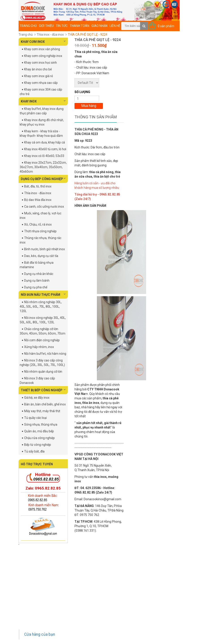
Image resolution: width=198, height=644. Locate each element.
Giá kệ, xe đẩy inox (37, 398)
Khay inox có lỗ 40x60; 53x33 (44, 156)
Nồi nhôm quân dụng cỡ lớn (43, 372)
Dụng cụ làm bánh (37, 281)
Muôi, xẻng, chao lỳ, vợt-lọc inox (40, 215)
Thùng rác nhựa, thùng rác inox (40, 240)
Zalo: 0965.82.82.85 (43, 488)
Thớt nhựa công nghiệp (40, 231)
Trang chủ (28, 26)
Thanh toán (80, 26)
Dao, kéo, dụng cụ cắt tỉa (41, 256)
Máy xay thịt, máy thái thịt (42, 411)
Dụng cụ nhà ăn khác (39, 274)
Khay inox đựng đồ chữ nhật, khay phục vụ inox (42, 122)
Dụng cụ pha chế (36, 287)
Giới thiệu (46, 26)
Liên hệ (115, 26)
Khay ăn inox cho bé (38, 69)
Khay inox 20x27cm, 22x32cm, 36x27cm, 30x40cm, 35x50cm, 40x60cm (43, 167)
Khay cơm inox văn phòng (42, 49)
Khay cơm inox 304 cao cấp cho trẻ (41, 92)
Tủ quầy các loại (35, 418)
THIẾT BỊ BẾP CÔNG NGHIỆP (43, 390)
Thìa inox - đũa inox (50, 35)
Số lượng (82, 92)
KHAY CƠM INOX (43, 41)
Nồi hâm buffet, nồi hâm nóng (45, 354)
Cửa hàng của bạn (40, 634)
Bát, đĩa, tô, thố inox (38, 186)
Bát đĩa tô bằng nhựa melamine (37, 265)
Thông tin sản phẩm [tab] (96, 117)
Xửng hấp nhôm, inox (39, 347)
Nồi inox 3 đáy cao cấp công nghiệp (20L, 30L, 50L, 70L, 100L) (42, 363)
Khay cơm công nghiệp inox (43, 56)
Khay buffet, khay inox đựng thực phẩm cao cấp (42, 111)
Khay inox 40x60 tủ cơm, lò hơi (45, 149)
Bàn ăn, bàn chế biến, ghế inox (45, 404)
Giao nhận (99, 26)
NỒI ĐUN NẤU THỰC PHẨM (43, 294)
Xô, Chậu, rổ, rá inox (38, 224)
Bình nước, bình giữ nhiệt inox (45, 249)
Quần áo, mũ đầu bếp (39, 431)
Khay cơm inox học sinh (40, 63)
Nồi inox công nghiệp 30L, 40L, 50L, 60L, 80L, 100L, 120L (43, 320)
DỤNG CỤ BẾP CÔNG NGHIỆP (43, 179)
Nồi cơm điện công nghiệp (42, 340)
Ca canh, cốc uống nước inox (44, 207)
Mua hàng (89, 106)
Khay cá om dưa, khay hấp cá (45, 142)
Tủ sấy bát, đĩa (34, 451)
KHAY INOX (43, 101)
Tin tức (62, 26)
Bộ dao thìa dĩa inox (38, 200)
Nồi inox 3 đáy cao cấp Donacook (37, 381)
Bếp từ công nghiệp (38, 445)
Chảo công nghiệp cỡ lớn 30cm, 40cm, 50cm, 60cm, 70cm (43, 331)
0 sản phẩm (166, 26)
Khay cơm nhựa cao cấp (41, 83)
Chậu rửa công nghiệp (39, 438)
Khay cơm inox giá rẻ (38, 76)
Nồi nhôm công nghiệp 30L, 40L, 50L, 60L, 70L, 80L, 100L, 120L (41, 307)
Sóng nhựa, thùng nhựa (41, 424)
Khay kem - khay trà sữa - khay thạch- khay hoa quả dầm (41, 133)
